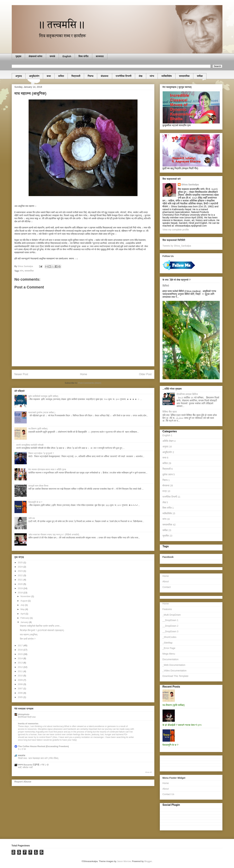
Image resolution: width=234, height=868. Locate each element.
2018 (21, 593)
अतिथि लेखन (169, 441)
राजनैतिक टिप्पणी (124, 76)
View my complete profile (176, 230)
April (23, 614)
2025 (21, 562)
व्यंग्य (152, 76)
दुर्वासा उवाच (169, 474)
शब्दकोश (22, 756)
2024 (21, 567)
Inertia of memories (28, 724)
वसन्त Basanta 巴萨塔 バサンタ (33, 765)
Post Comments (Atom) (90, 383)
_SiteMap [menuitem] (168, 643)
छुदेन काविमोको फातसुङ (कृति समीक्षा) (43, 396)
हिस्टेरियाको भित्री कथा (27, 717)
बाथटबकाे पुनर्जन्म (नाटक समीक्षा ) (42, 412)
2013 (21, 663)
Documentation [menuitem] (171, 659)
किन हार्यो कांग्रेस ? (28, 639)
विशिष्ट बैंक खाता (170, 412)
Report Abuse (23, 782)
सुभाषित (167, 536)
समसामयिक (184, 76)
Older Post (145, 374)
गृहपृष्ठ (18, 56)
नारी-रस (32, 518)
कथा (49, 76)
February (25, 618)
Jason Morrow (124, 861)
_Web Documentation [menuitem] (174, 665)
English (67, 56)
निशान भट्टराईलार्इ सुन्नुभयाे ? (41, 453)
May (23, 609)
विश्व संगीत (83, 56)
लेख (140, 76)
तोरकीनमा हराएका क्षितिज (187, 394)
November (26, 596)
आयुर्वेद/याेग (34, 76)
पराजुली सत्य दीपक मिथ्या (38, 486)
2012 (21, 667)
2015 (21, 654)
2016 (21, 650)
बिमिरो (166, 286)
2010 (21, 676)
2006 (21, 693)
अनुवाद (19, 76)
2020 (21, 584)
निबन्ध (91, 76)
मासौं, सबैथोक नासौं (25, 767)
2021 (21, 580)
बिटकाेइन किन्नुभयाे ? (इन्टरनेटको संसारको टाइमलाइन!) (42, 630)
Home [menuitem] (166, 604)
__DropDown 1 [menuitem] (170, 620)
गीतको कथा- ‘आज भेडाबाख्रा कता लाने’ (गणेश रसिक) (38, 758)
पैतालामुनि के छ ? (35, 502)
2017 (21, 645)
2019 (21, 588)
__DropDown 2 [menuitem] (170, 626)
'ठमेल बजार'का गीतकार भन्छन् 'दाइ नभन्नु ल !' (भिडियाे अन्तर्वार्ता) (54, 535)
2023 (21, 571)
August (24, 601)
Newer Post (21, 374)
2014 (21, 658)
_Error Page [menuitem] (169, 648)
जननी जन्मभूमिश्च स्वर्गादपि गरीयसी (30, 445)
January (25, 622)
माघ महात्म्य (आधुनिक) (29, 635)
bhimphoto (24, 714)
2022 (21, 575)
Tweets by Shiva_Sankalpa (177, 246)
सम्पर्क (53, 56)
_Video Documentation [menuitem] (175, 671)
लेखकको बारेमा (35, 56)
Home (84, 374)
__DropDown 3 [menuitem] (170, 631)
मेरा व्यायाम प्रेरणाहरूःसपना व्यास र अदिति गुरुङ (47, 469)
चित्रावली (76, 76)
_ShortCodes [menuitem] (170, 637)
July (23, 605)
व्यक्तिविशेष (166, 76)
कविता (61, 76)
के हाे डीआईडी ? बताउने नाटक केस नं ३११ (182, 725)
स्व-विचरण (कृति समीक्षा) (38, 429)
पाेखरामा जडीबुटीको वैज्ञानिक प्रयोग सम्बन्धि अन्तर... (41, 626)
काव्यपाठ (100, 56)
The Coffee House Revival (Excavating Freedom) (43, 746)
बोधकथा (105, 76)
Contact (167, 587)
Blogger (148, 861)
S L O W (22, 749)
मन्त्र (166, 491)
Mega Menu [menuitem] (169, 654)
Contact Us (168, 794)
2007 (21, 688)
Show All (148, 772)
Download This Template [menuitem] (176, 676)
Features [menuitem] (167, 609)
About (166, 581)
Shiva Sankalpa (190, 185)
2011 (21, 671)
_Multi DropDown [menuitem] (172, 615)
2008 (21, 684)
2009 (21, 680)
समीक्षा (200, 76)
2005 (21, 697)
